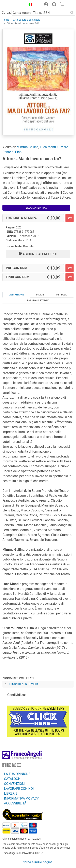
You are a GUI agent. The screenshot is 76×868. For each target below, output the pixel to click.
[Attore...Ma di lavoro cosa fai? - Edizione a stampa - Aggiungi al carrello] (70, 218)
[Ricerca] (72, 13)
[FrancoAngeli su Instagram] (14, 766)
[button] (29, 5)
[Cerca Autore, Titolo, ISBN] (40, 13)
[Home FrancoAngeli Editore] (13, 5)
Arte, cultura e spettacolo (27, 20)
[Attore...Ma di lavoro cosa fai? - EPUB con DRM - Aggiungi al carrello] (70, 277)
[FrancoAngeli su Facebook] (4, 766)
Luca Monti (48, 147)
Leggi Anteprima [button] (36, 208)
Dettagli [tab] (62, 295)
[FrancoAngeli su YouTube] (19, 766)
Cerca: (6, 13)
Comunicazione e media (24, 684)
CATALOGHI (13, 779)
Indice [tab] (40, 295)
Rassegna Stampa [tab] (38, 301)
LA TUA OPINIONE (17, 774)
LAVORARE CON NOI (19, 789)
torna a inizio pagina (38, 862)
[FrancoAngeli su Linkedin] (9, 766)
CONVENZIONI (15, 784)
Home (6, 20)
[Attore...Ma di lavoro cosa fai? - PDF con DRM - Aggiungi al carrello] (70, 268)
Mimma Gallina (27, 147)
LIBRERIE (11, 794)
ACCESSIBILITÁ (15, 803)
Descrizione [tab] (16, 295)
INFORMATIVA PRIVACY (21, 798)
